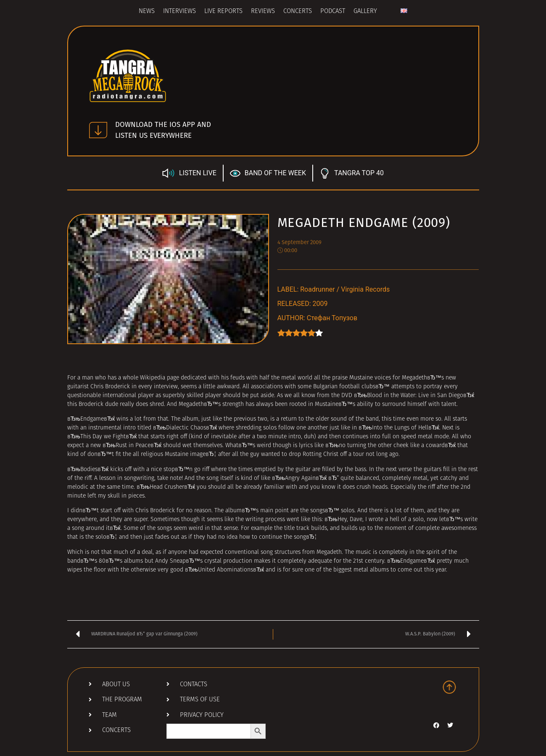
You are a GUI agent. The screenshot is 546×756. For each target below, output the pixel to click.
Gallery (365, 12)
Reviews (263, 12)
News (147, 12)
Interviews (179, 12)
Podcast (333, 12)
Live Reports (223, 12)
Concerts (298, 12)
